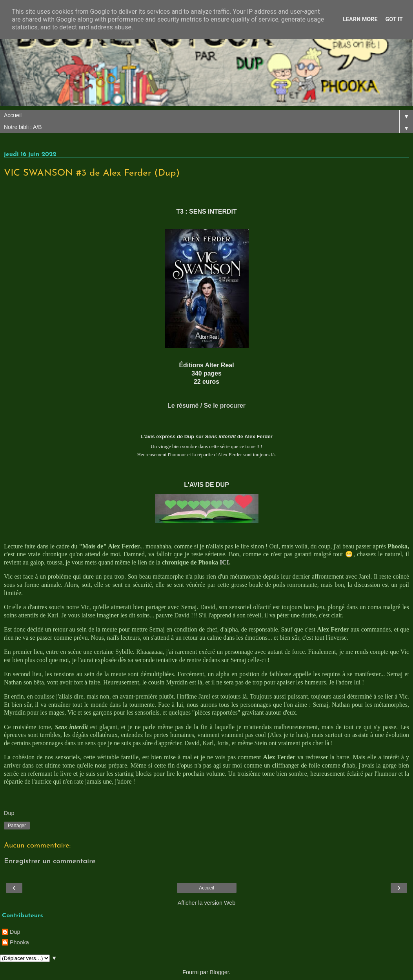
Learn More (360, 19)
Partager (17, 826)
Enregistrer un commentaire (50, 861)
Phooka (19, 942)
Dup (15, 932)
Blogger (219, 972)
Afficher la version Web (206, 903)
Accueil (206, 888)
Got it (394, 19)
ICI (224, 562)
